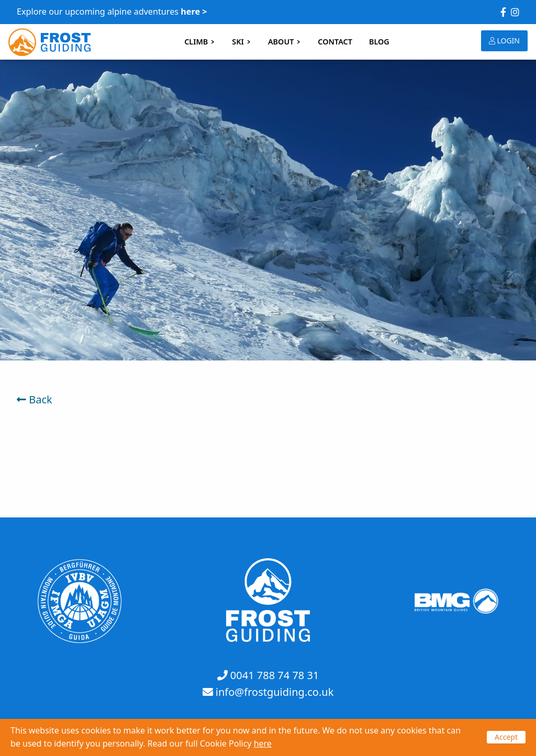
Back (35, 399)
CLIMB (200, 42)
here (263, 743)
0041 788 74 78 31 (275, 675)
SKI (242, 42)
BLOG (379, 42)
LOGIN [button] (504, 41)
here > (194, 12)
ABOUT (284, 42)
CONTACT (335, 42)
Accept (506, 737)
